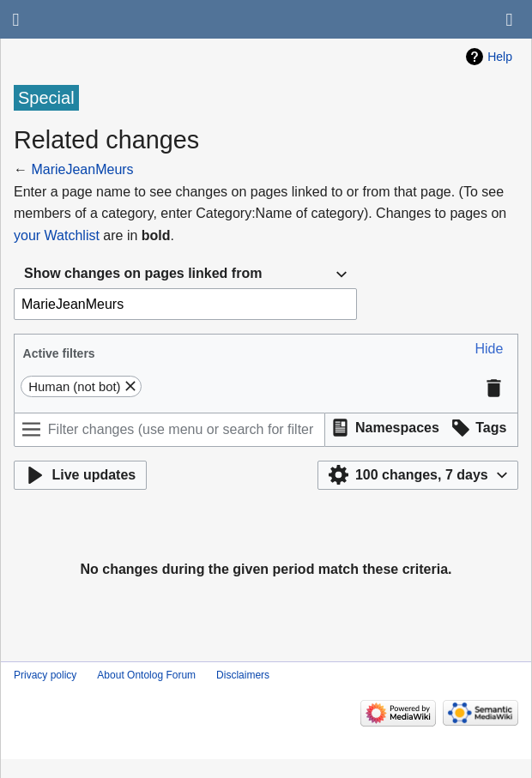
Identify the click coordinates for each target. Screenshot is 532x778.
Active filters (59, 353)
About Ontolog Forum (146, 675)
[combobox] (185, 274)
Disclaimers (243, 675)
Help (500, 57)
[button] (490, 350)
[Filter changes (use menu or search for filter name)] (169, 430)
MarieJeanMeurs (82, 169)
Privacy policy (45, 675)
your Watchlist (57, 235)
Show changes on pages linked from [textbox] (143, 273)
